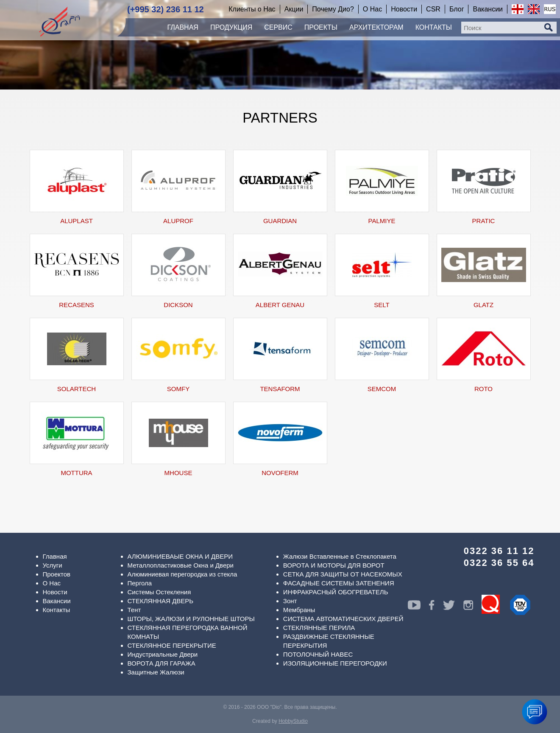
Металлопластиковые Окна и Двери (181, 565)
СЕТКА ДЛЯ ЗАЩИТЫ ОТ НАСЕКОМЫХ (343, 574)
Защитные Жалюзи (156, 672)
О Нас (52, 583)
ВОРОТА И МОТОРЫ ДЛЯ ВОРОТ (334, 565)
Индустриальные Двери (163, 654)
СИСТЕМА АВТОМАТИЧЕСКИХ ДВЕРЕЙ (343, 619)
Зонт (290, 601)
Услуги (53, 565)
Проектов (57, 574)
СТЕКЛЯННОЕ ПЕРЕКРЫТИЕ (172, 645)
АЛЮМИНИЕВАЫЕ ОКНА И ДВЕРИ (180, 556)
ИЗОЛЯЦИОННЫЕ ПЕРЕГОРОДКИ (335, 663)
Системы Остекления (159, 592)
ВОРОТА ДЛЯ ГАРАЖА (162, 663)
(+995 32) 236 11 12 (166, 9)
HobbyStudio (293, 721)
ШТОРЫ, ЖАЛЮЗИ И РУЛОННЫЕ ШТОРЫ (191, 619)
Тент (134, 610)
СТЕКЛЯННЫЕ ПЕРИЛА (319, 628)
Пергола (140, 583)
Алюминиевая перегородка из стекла (182, 574)
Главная (55, 556)
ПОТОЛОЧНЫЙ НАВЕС (318, 654)
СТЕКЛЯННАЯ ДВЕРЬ (161, 601)
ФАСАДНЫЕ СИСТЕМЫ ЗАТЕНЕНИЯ (339, 583)
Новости (55, 592)
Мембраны (299, 610)
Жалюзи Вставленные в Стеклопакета (340, 556)
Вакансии (57, 601)
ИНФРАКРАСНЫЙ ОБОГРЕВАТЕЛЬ (336, 592)
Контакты (57, 610)
